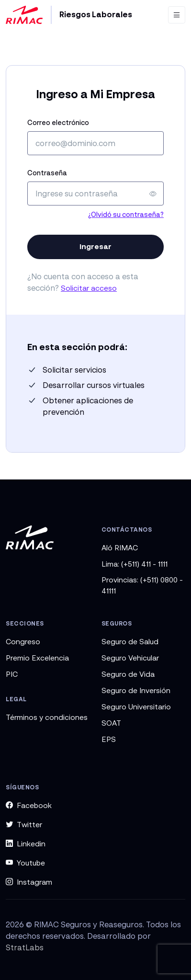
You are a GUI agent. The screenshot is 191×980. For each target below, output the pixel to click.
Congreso (23, 641)
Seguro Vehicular (130, 658)
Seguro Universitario (136, 707)
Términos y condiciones (47, 717)
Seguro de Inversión (136, 690)
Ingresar (95, 246)
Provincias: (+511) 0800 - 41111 (142, 585)
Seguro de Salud (130, 641)
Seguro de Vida (128, 674)
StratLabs (25, 947)
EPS (109, 739)
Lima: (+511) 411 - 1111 (135, 564)
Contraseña (47, 173)
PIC (12, 674)
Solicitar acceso (89, 288)
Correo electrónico (58, 122)
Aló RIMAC (120, 547)
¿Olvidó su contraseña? (126, 214)
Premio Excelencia (37, 658)
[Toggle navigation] (177, 15)
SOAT (111, 723)
